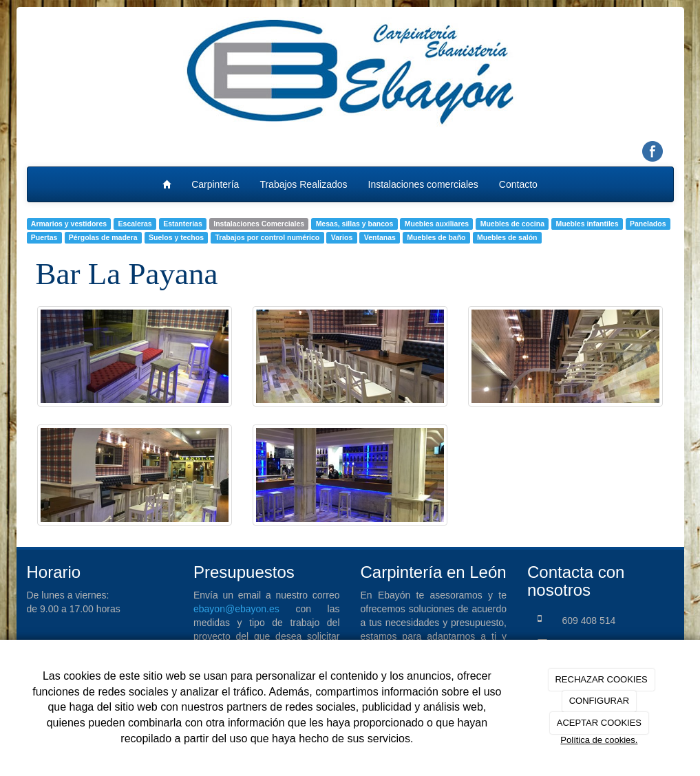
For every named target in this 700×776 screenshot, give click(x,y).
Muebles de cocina (512, 224)
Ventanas (380, 237)
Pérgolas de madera (103, 237)
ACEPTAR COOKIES (599, 723)
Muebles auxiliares (437, 224)
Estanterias (183, 224)
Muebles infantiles (587, 224)
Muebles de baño (436, 237)
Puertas (44, 237)
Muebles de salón (507, 237)
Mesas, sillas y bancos (355, 224)
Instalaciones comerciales (423, 184)
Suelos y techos (176, 237)
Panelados (648, 224)
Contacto (518, 184)
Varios (342, 237)
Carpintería (215, 184)
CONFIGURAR (599, 701)
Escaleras (135, 224)
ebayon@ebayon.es (236, 609)
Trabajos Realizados (303, 184)
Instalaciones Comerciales (259, 224)
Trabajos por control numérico (268, 237)
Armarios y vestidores (69, 224)
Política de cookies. (599, 740)
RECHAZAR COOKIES (601, 679)
